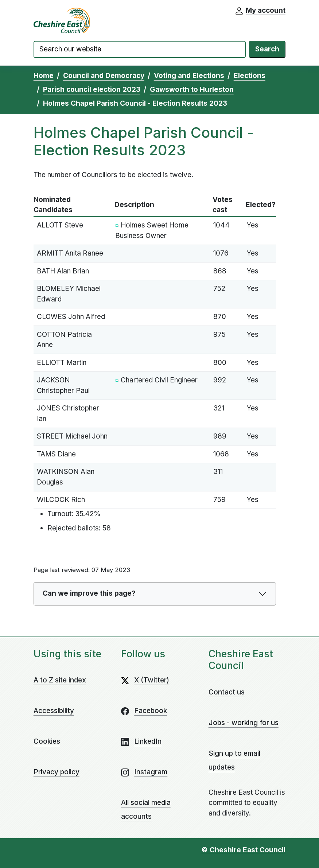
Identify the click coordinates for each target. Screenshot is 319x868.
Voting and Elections (189, 76)
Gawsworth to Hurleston (192, 89)
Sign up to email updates (234, 760)
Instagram (151, 772)
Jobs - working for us (244, 723)
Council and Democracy (104, 76)
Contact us (227, 692)
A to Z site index (60, 680)
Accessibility (54, 711)
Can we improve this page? (89, 593)
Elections (250, 76)
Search (267, 49)
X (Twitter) (152, 680)
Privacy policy (57, 772)
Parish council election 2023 (92, 89)
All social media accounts (146, 809)
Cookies (47, 741)
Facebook (151, 711)
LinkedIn (148, 741)
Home (44, 76)
